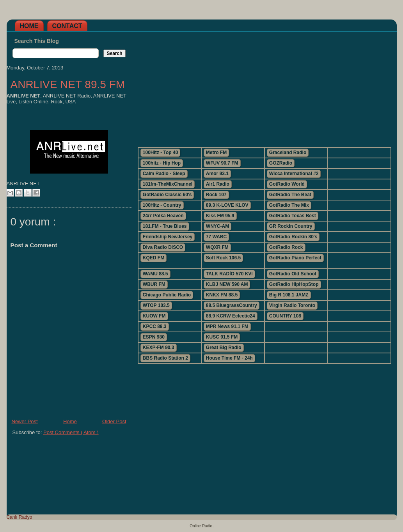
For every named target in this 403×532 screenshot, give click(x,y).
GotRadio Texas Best (293, 216)
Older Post (114, 421)
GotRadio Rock (286, 247)
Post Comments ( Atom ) (71, 432)
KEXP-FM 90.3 (159, 348)
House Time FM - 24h (229, 358)
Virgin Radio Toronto (292, 305)
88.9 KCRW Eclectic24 (231, 316)
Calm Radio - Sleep (164, 174)
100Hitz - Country (162, 205)
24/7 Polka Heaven (163, 216)
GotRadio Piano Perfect (295, 258)
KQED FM (154, 258)
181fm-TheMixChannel (168, 184)
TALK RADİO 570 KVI (229, 274)
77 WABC (216, 237)
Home (29, 26)
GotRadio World (287, 184)
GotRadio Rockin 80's (293, 237)
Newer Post (25, 421)
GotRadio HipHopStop (294, 284)
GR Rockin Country (291, 226)
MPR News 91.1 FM (227, 326)
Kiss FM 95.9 (220, 216)
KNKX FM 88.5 (222, 295)
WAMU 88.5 (155, 274)
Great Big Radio (224, 348)
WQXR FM (217, 247)
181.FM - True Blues (165, 226)
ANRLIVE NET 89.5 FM (68, 84)
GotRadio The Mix (289, 205)
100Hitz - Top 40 (160, 153)
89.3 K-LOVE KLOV (227, 205)
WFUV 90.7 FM (222, 163)
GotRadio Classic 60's (167, 195)
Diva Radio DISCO (163, 247)
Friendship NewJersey (168, 237)
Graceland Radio (288, 153)
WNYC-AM (217, 226)
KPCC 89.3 (155, 326)
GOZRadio (281, 163)
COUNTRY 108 (285, 316)
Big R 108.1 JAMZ (289, 295)
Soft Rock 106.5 (223, 258)
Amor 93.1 (217, 174)
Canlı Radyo (20, 517)
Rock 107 (216, 195)
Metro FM (216, 153)
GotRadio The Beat (290, 195)
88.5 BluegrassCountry (232, 305)
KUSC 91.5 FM (222, 337)
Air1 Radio (218, 184)
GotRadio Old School (293, 274)
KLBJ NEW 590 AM (227, 284)
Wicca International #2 (294, 174)
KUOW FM (154, 316)
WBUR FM (154, 284)
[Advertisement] (264, 86)
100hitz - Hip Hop (162, 163)
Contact (67, 26)
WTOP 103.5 (156, 305)
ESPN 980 (154, 337)
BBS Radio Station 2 (165, 358)
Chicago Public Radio (167, 295)
